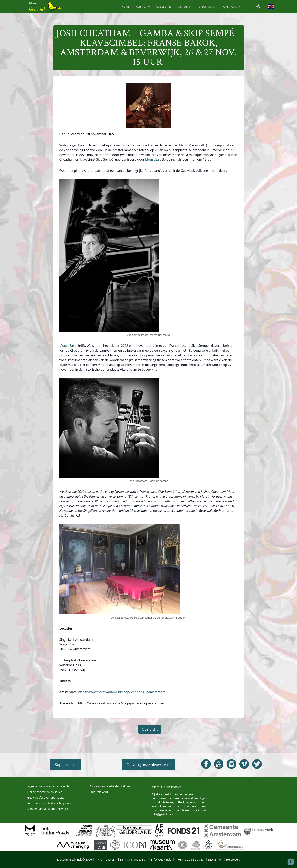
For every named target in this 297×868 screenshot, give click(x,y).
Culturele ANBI (99, 792)
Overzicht (150, 729)
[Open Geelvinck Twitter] (257, 764)
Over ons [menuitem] (231, 6)
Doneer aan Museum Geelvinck (48, 809)
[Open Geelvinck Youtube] (219, 764)
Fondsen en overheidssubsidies (110, 786)
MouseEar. (153, 159)
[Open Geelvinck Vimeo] (244, 764)
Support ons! (66, 765)
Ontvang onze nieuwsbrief (148, 765)
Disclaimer (215, 860)
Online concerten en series (45, 792)
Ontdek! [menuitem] (185, 6)
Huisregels (233, 860)
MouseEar (67, 346)
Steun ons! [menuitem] (208, 6)
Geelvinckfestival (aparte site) (46, 798)
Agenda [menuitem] (143, 6)
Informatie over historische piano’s (50, 803)
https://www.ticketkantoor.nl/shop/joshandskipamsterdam (122, 692)
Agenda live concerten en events (49, 786)
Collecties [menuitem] (164, 6)
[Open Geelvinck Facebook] (206, 764)
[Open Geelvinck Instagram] (231, 764)
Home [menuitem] (125, 6)
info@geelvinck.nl (163, 814)
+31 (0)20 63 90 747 (191, 860)
